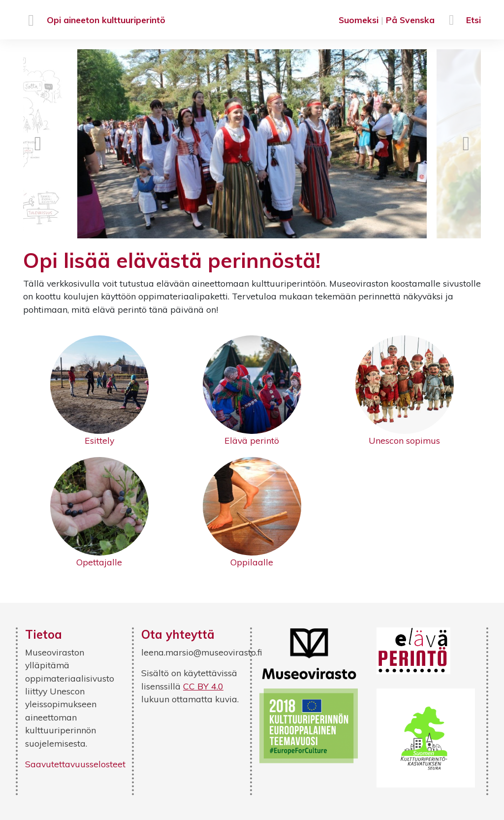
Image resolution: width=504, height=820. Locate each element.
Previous (38, 144)
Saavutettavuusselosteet (75, 764)
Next (466, 144)
